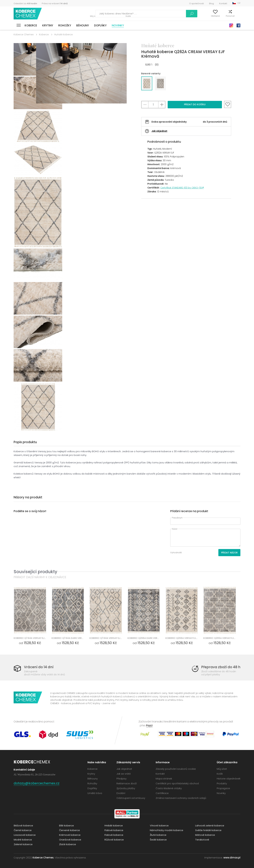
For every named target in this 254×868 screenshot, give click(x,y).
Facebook (238, 25)
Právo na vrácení (55, 3)
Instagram (231, 25)
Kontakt (223, 3)
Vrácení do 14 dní (39, 667)
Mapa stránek (164, 778)
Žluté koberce (158, 835)
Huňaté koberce (63, 34)
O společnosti (196, 3)
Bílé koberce (66, 825)
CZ (239, 3)
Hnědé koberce (113, 825)
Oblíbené (210, 16)
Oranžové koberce (70, 839)
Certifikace (162, 793)
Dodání (121, 793)
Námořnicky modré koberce (166, 830)
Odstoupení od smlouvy (131, 798)
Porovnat (225, 16)
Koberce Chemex (28, 14)
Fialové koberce (114, 830)
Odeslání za (25, 3)
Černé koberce (23, 830)
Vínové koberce (159, 825)
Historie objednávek (229, 778)
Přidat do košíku (195, 104)
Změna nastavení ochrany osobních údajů (181, 798)
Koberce (31, 25)
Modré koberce (23, 839)
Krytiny (48, 25)
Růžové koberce (114, 839)
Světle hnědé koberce (208, 830)
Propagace (223, 788)
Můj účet (195, 16)
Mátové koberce (205, 835)
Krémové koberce (70, 835)
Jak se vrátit (124, 774)
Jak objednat (159, 131)
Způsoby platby (126, 788)
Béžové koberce (23, 825)
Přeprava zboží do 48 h (221, 667)
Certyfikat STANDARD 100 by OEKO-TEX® (182, 188)
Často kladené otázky (169, 788)
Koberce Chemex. (43, 857)
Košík (238, 16)
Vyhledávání (178, 14)
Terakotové (202, 839)
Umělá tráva (95, 793)
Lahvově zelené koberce (210, 825)
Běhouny (83, 25)
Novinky (118, 25)
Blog (211, 3)
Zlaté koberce (67, 844)
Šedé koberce (158, 839)
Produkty (222, 783)
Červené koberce (69, 830)
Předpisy (121, 778)
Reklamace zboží (127, 783)
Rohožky (65, 25)
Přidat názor (229, 553)
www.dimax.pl (232, 857)
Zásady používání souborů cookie (176, 769)
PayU (149, 725)
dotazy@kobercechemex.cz (38, 783)
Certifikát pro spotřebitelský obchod (177, 783)
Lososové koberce (25, 835)
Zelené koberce (23, 844)
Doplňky (100, 25)
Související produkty (35, 572)
